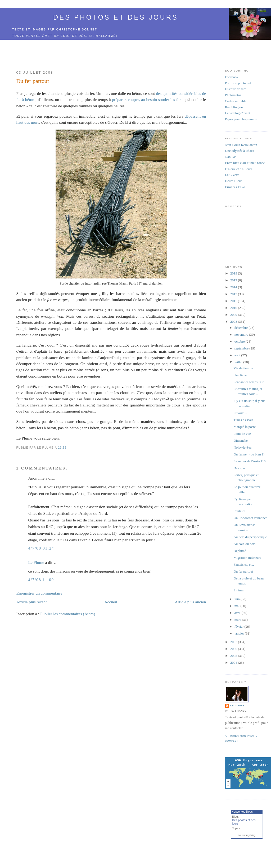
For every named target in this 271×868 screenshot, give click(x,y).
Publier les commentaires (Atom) (68, 614)
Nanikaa (231, 157)
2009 (234, 315)
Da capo (239, 468)
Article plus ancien (190, 602)
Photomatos (233, 95)
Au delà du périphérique (250, 537)
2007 (234, 642)
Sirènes (238, 590)
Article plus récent (31, 602)
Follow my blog (247, 835)
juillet (239, 362)
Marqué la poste (245, 427)
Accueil (111, 602)
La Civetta (232, 175)
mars (238, 620)
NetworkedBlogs (242, 812)
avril (238, 613)
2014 (234, 287)
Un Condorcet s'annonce (250, 518)
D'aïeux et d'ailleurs (239, 169)
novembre (242, 335)
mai (238, 606)
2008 (234, 322)
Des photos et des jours (116, 17)
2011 (234, 301)
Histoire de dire (236, 89)
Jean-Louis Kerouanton (241, 145)
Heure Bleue (234, 181)
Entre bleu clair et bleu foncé (245, 163)
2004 (234, 663)
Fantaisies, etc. (244, 564)
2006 (234, 649)
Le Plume (36, 562)
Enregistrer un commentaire (39, 593)
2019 (234, 273)
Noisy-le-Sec (242, 447)
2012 (234, 294)
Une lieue (240, 375)
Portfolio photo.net (238, 83)
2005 (234, 656)
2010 (234, 308)
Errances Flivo (235, 187)
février (240, 626)
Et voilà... (240, 413)
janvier (240, 633)
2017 (234, 280)
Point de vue (242, 434)
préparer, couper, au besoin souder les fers (147, 99)
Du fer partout (33, 81)
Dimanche (240, 440)
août (238, 355)
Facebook (232, 77)
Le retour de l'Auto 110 (249, 461)
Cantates (239, 511)
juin (238, 599)
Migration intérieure (247, 558)
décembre (242, 328)
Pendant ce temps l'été (249, 382)
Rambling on (234, 107)
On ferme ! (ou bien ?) (249, 454)
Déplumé (240, 551)
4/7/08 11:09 (41, 580)
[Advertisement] (111, 52)
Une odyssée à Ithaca (240, 151)
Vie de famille (243, 368)
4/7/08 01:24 (41, 548)
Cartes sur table (236, 101)
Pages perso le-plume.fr (241, 119)
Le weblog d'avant (238, 113)
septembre (242, 348)
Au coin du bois (244, 544)
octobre (240, 341)
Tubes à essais (243, 420)
